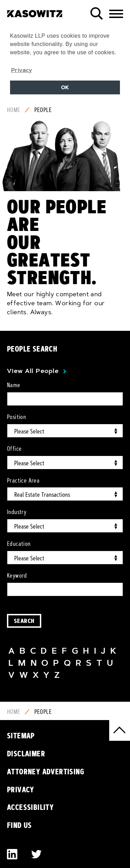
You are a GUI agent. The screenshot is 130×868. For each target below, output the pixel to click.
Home (14, 110)
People (43, 110)
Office (14, 449)
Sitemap (21, 736)
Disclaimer (26, 754)
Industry (17, 512)
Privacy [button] (22, 70)
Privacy (21, 790)
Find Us (19, 825)
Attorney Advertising (46, 772)
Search (24, 621)
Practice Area (23, 480)
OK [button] (65, 87)
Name (14, 385)
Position (16, 417)
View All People (33, 371)
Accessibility (30, 807)
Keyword (17, 576)
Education (19, 544)
